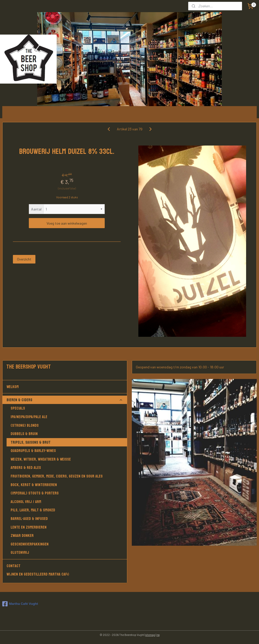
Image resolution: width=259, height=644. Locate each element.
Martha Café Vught (20, 604)
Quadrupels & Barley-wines (33, 451)
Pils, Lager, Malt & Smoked (33, 510)
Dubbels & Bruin (24, 434)
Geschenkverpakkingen (30, 544)
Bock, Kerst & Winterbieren (34, 485)
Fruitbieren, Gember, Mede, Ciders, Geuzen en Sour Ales (57, 476)
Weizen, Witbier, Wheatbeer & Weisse (41, 459)
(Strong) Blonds (25, 425)
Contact (14, 566)
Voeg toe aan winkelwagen (67, 223)
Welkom (65, 387)
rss (158, 635)
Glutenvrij (20, 552)
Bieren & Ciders (65, 400)
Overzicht (24, 259)
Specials (18, 408)
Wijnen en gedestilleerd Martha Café (38, 574)
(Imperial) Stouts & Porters (35, 493)
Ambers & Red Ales (26, 468)
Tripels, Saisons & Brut (31, 442)
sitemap (150, 635)
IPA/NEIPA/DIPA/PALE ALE (29, 417)
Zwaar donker (22, 535)
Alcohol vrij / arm (26, 502)
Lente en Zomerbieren (29, 527)
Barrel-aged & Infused (29, 519)
